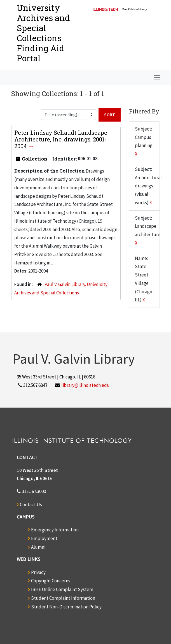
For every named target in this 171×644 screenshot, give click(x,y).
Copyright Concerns (51, 581)
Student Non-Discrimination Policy (66, 607)
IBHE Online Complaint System (62, 589)
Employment (44, 538)
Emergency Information (55, 530)
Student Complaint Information (63, 598)
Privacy (38, 572)
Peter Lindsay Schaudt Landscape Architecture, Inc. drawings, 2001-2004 (61, 139)
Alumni (38, 547)
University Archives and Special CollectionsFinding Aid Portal (43, 33)
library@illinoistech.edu (85, 385)
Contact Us (31, 504)
